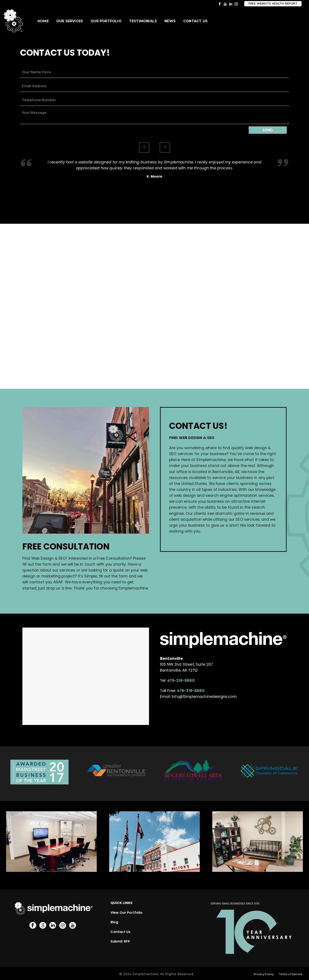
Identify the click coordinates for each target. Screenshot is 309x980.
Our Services (70, 21)
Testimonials (143, 21)
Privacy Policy (264, 974)
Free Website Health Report (273, 3)
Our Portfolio (106, 21)
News (170, 21)
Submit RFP (120, 941)
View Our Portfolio (127, 912)
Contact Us (195, 21)
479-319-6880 (181, 680)
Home (43, 21)
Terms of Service (290, 974)
